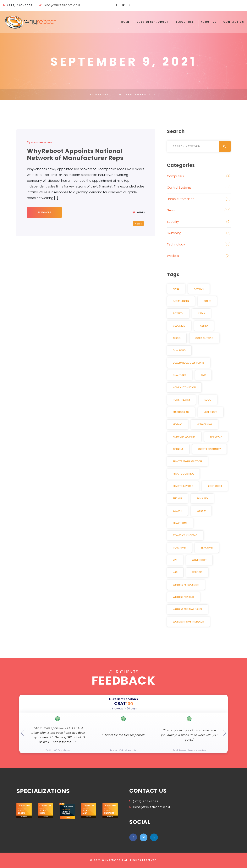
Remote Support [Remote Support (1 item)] (183, 486)
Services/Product (153, 22)
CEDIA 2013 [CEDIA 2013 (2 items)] (179, 326)
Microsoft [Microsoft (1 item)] (211, 412)
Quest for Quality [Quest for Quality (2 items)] (209, 449)
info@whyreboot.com (62, 5)
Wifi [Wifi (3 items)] (175, 572)
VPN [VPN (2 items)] (175, 560)
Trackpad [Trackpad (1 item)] (207, 548)
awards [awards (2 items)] (199, 289)
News (139, 224)
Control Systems (179, 188)
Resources (185, 22)
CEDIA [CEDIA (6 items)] (201, 313)
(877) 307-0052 (144, 801)
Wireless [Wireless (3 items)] (197, 572)
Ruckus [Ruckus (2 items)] (177, 498)
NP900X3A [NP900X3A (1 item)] (216, 437)
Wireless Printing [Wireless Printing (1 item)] (184, 597)
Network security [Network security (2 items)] (184, 437)
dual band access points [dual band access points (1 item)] (189, 363)
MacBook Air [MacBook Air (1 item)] (181, 412)
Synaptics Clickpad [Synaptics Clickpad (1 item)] (185, 535)
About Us (209, 22)
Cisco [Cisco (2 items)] (177, 338)
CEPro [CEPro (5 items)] (204, 326)
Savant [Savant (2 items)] (177, 511)
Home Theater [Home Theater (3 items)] (181, 400)
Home (126, 22)
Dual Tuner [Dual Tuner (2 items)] (180, 375)
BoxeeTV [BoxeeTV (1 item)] (178, 313)
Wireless (173, 256)
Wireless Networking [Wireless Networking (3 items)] (186, 585)
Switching (174, 233)
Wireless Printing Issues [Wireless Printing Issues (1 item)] (187, 609)
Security (173, 222)
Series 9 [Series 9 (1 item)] (201, 511)
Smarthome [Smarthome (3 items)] (180, 523)
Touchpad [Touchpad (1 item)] (179, 548)
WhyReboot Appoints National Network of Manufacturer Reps (75, 155)
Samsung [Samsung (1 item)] (202, 498)
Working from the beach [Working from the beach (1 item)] (188, 622)
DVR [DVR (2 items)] (203, 375)
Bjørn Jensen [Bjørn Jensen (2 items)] (181, 301)
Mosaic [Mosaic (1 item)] (178, 424)
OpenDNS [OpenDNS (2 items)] (178, 449)
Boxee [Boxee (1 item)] (207, 301)
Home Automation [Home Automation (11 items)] (184, 387)
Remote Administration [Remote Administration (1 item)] (187, 461)
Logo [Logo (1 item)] (208, 400)
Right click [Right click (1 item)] (215, 486)
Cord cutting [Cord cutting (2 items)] (204, 338)
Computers (175, 176)
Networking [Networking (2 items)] (204, 424)
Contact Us (234, 22)
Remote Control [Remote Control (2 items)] (183, 474)
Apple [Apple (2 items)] (176, 289)
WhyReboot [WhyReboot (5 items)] (199, 560)
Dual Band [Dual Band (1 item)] (179, 350)
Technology (176, 244)
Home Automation (181, 199)
